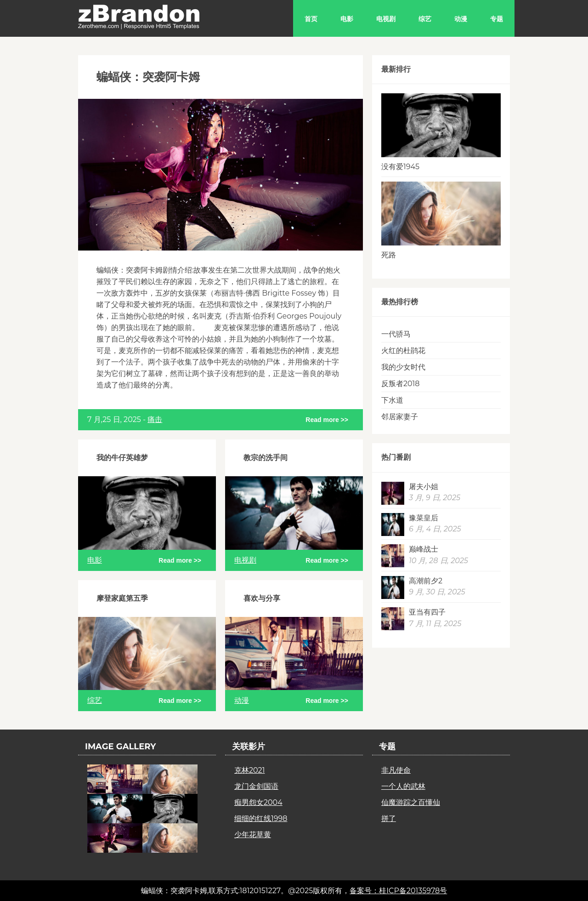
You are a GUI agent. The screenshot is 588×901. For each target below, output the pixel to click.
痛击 (155, 419)
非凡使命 (396, 770)
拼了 (389, 818)
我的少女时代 (403, 367)
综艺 (425, 19)
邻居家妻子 (400, 417)
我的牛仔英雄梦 (122, 458)
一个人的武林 (403, 786)
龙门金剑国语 (256, 786)
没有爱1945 (400, 167)
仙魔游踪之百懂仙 (411, 802)
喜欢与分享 (262, 598)
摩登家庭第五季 (122, 598)
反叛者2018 (401, 384)
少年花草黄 (253, 835)
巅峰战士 (424, 549)
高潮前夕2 (426, 581)
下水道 (392, 400)
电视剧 (386, 19)
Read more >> (327, 420)
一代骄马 (396, 334)
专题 (497, 19)
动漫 (461, 19)
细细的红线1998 (261, 818)
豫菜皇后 (424, 518)
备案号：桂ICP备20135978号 (398, 891)
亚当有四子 (427, 612)
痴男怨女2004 (258, 802)
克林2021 (250, 770)
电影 (347, 19)
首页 (311, 19)
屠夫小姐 (424, 487)
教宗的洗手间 (266, 458)
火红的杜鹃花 (403, 351)
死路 (389, 255)
